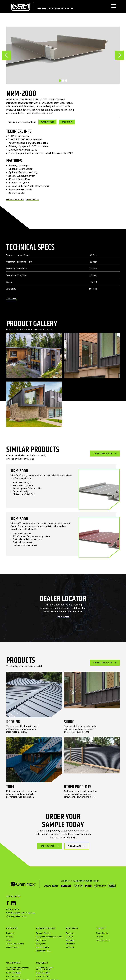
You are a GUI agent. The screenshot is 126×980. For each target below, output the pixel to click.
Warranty (70, 947)
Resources (71, 933)
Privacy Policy (12, 910)
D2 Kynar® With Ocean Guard (49, 937)
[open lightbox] (34, 364)
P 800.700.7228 (13, 973)
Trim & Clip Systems (15, 944)
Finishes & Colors (15, 199)
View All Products (105, 453)
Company (70, 940)
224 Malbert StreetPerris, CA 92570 (44, 969)
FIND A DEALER (32, 199)
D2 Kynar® (41, 944)
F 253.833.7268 (13, 977)
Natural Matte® (43, 947)
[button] (114, 7)
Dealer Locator (103, 940)
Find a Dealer (63, 626)
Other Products (13, 947)
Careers (70, 937)
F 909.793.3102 (43, 977)
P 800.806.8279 (43, 973)
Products (10, 933)
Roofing (10, 937)
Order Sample (50, 855)
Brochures (71, 944)
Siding (9, 940)
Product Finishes (43, 933)
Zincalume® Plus (43, 951)
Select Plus (41, 940)
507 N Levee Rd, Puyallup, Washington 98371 (18, 969)
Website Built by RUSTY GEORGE (21, 913)
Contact (99, 937)
